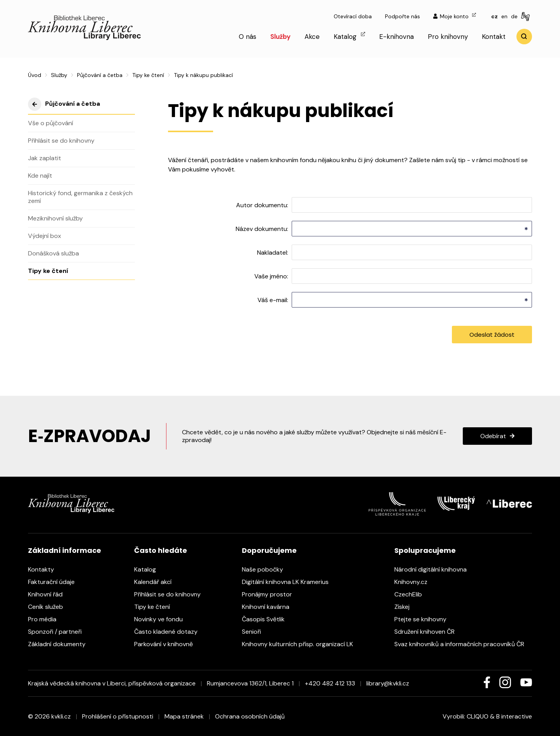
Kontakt (494, 37)
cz (494, 16)
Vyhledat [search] (524, 37)
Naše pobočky (266, 569)
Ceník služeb (49, 607)
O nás (248, 37)
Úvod (35, 75)
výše (35, 104)
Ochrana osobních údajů (250, 716)
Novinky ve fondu (162, 619)
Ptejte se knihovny (424, 619)
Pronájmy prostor (271, 594)
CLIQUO (478, 716)
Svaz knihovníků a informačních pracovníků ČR (463, 644)
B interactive (514, 716)
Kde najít (40, 176)
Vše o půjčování (51, 123)
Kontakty (45, 569)
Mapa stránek (184, 716)
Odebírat (493, 436)
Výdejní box (45, 236)
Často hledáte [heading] (161, 550)
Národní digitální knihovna (434, 569)
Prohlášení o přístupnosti (118, 716)
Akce (312, 37)
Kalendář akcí (157, 582)
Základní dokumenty (61, 644)
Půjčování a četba (100, 75)
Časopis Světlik (267, 619)
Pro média (46, 619)
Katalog (349, 36)
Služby (280, 37)
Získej (406, 607)
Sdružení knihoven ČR (428, 632)
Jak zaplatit (45, 158)
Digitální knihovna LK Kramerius (289, 582)
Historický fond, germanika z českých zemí (80, 197)
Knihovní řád (49, 594)
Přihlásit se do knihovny (61, 141)
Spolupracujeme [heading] (425, 550)
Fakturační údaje (55, 582)
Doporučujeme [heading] (269, 550)
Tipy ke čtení (148, 75)
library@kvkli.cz (388, 683)
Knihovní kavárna (269, 607)
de (514, 16)
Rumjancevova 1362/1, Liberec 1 (250, 683)
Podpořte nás (402, 16)
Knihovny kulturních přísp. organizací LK (301, 644)
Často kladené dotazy (170, 632)
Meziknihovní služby (55, 218)
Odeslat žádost (492, 335)
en (504, 16)
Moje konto (455, 16)
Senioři (255, 632)
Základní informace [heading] (65, 550)
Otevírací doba (353, 16)
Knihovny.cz (415, 582)
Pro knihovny (448, 37)
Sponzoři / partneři (59, 632)
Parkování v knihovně (167, 644)
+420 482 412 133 (330, 683)
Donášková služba (53, 253)
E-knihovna (396, 37)
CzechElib (412, 594)
